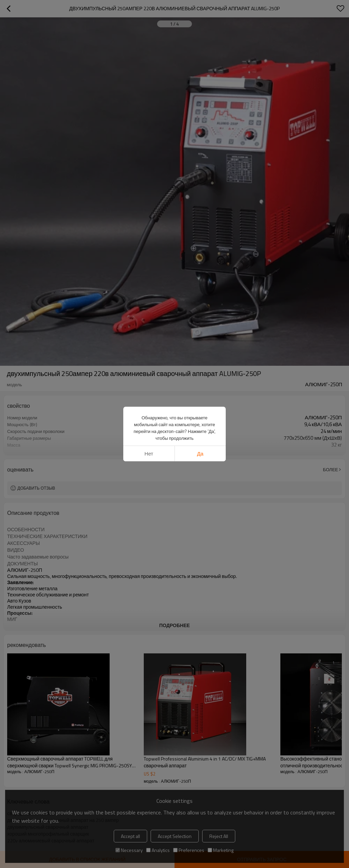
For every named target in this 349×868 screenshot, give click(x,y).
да (200, 454)
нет (149, 454)
